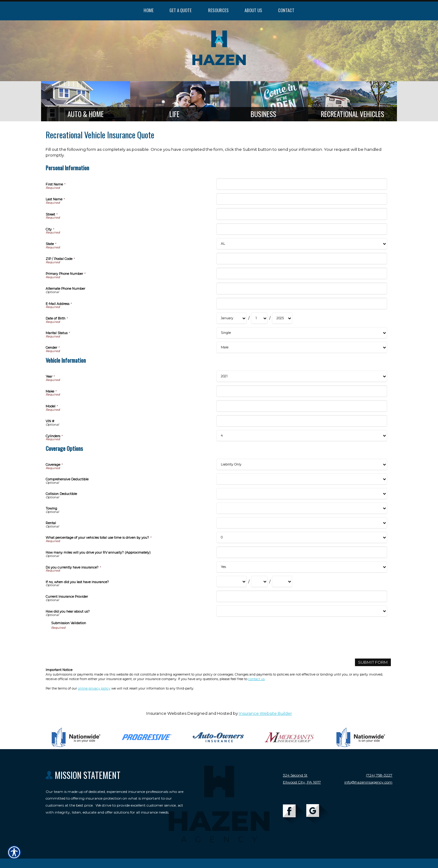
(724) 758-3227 (379, 775)
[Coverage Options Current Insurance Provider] (302, 596)
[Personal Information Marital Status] (302, 333)
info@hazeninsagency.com (368, 782)
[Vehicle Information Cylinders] (302, 436)
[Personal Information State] (302, 244)
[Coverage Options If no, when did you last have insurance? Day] (259, 582)
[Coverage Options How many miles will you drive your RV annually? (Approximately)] (302, 552)
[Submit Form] (373, 662)
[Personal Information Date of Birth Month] (231, 318)
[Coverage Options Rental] (302, 523)
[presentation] (97, 642)
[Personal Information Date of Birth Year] (282, 318)
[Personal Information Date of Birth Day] (259, 318)
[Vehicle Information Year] (302, 376)
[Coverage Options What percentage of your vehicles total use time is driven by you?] (302, 538)
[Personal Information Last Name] (302, 199)
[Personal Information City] (302, 229)
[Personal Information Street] (302, 214)
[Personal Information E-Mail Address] (302, 304)
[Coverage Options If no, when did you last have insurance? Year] (282, 582)
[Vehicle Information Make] (302, 391)
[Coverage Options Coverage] (302, 465)
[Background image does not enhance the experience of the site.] (86, 101)
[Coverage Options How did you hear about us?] (302, 611)
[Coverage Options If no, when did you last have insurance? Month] (231, 582)
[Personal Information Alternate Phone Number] (302, 288)
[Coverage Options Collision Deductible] (302, 494)
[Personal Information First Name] (302, 184)
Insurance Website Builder (265, 713)
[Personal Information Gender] (302, 348)
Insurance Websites (166, 713)
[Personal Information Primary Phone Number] (302, 273)
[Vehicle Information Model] (302, 406)
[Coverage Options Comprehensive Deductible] (302, 479)
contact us (256, 679)
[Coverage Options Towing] (302, 508)
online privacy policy (94, 688)
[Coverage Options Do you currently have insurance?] (302, 567)
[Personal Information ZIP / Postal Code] (302, 259)
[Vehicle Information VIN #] (302, 421)
